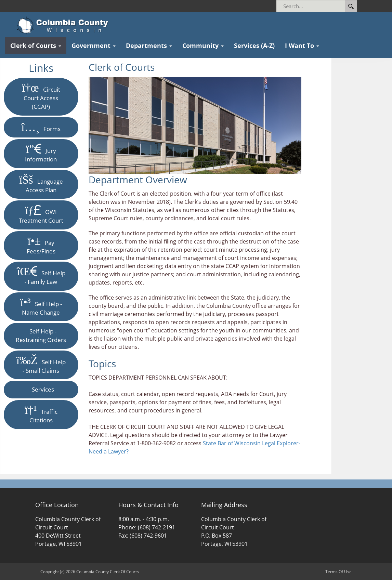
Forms (41, 127)
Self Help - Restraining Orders (41, 335)
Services (41, 389)
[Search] (322, 6)
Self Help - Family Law (41, 276)
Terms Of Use (338, 572)
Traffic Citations (41, 414)
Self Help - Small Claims (41, 365)
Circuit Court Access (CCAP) (41, 96)
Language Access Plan (41, 184)
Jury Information (41, 153)
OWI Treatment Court (41, 215)
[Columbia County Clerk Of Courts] (65, 26)
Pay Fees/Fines (41, 245)
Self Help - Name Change (41, 307)
